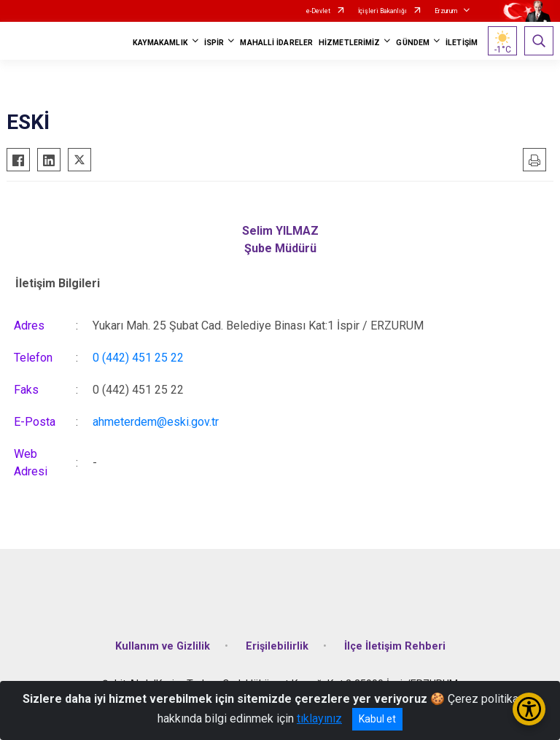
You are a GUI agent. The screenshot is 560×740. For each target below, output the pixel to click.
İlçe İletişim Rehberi (395, 646)
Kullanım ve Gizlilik (163, 646)
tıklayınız (319, 718)
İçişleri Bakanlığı (382, 11)
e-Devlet (318, 11)
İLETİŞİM (462, 43)
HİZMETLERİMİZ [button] (349, 43)
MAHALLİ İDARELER (276, 43)
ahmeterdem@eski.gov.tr (156, 422)
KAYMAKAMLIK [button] (160, 43)
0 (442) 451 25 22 (138, 358)
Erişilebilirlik (277, 646)
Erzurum (446, 11)
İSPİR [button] (214, 43)
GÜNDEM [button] (413, 43)
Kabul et (377, 719)
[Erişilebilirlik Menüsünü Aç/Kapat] (529, 709)
